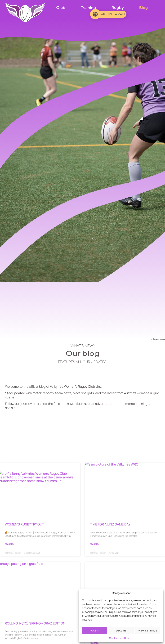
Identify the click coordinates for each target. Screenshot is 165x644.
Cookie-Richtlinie (120, 638)
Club (61, 8)
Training (88, 8)
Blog (143, 8)
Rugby (118, 8)
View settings (148, 631)
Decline (121, 631)
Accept (95, 631)
